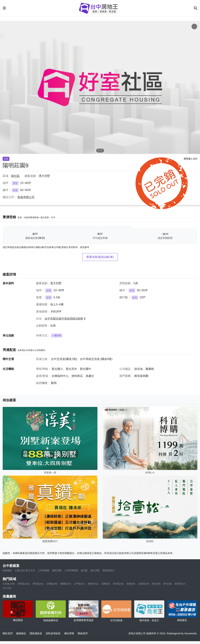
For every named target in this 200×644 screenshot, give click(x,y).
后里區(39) (144, 584)
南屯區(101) (24, 584)
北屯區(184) (9, 584)
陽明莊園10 (108, 570)
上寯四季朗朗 (71, 570)
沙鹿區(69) (52, 584)
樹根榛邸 (7, 570)
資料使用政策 (53, 633)
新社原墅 (95, 570)
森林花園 (57, 570)
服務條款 (21, 633)
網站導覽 (69, 633)
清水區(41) (118, 584)
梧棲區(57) (66, 584)
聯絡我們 (83, 633)
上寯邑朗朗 (44, 570)
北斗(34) (7, 588)
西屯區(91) (38, 584)
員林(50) (106, 584)
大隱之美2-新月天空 (25, 570)
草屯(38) (168, 584)
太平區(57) (79, 584)
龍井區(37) (180, 584)
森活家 (84, 570)
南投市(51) (93, 584)
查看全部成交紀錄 (100, 257)
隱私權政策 (36, 633)
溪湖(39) (131, 584)
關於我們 (8, 633)
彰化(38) (156, 584)
